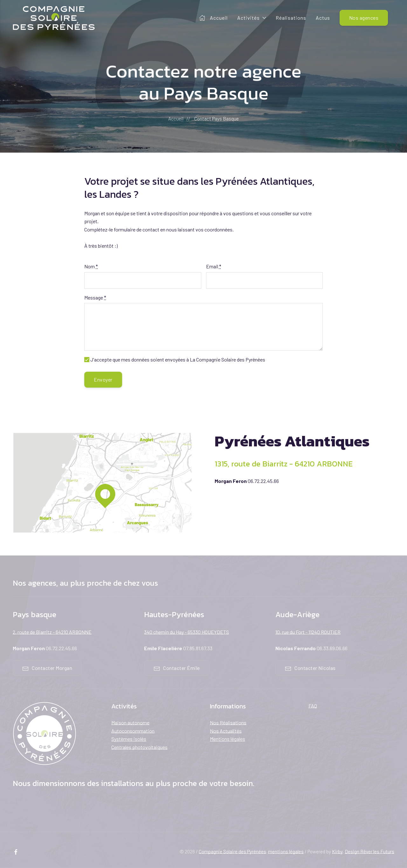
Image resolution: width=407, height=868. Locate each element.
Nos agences (364, 18)
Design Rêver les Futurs (369, 851)
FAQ (313, 706)
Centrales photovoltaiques (139, 747)
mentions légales (286, 851)
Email (214, 266)
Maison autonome (130, 723)
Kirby (337, 851)
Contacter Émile (177, 668)
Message (95, 297)
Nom (91, 266)
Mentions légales (228, 739)
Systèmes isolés (129, 739)
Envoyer (103, 379)
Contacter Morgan (47, 668)
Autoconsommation (133, 731)
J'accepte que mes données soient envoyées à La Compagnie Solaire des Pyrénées (175, 359)
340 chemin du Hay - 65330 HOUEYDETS (186, 632)
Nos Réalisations (228, 723)
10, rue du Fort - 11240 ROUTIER (308, 632)
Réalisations (291, 18)
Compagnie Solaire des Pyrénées (232, 851)
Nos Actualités (226, 731)
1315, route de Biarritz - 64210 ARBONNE (284, 464)
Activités (252, 18)
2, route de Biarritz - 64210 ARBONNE (52, 632)
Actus (323, 18)
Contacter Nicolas (310, 668)
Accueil (213, 18)
